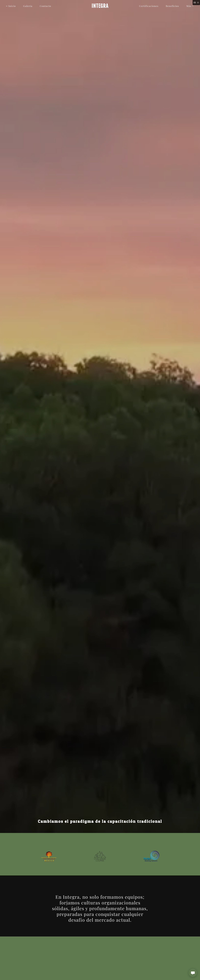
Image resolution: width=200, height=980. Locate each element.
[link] (100, 7)
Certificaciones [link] (149, 6)
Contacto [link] (45, 6)
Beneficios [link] (172, 6)
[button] (189, 6)
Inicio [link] (12, 6)
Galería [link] (28, 6)
